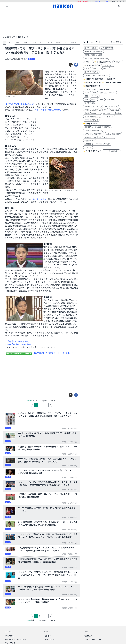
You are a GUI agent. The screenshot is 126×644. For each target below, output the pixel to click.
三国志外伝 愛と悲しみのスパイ (97, 127)
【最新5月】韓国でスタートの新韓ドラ (101, 79)
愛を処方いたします (92, 106)
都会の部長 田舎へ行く (113, 113)
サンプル (88, 148)
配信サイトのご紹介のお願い (16, 640)
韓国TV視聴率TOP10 (93, 86)
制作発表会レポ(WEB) (113, 83)
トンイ (87, 93)
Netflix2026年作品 (104, 62)
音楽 (58, 43)
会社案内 (48, 636)
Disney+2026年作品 (93, 65)
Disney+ (118, 62)
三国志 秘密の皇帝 (113, 134)
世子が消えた (90, 103)
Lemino (97, 69)
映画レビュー (90, 141)
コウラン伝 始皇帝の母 (94, 134)
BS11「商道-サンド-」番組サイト (22, 344)
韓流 (18, 43)
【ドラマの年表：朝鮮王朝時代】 (47, 110)
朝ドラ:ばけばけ (91, 48)
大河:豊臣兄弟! (107, 48)
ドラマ (26, 43)
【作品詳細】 (39, 353)
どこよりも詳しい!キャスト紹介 (98, 89)
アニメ (50, 43)
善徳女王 (110, 100)
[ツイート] (71, 65)
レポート (73, 43)
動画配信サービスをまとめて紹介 (97, 144)
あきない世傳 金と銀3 (93, 55)
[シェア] (76, 65)
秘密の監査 (115, 110)
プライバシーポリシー (92, 640)
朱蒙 (102, 100)
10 (57, 405)
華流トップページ (92, 124)
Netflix (88, 62)
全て (10, 43)
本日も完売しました (92, 113)
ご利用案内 (9, 636)
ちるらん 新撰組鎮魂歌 (94, 52)
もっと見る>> (111, 151)
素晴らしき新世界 (91, 110)
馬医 (86, 96)
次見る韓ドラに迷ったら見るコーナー (99, 137)
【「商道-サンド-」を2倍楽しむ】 (20, 104)
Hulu (106, 69)
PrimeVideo (108, 65)
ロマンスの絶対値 (91, 120)
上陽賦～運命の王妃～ (93, 130)
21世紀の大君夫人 (110, 106)
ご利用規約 (88, 636)
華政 (95, 93)
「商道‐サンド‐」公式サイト (21, 341)
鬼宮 (86, 100)
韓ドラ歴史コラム (91, 72)
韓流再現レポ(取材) (93, 83)
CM (65, 43)
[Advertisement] (63, 23)
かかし (104, 110)
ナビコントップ (9, 37)
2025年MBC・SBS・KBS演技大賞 (96, 58)
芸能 (42, 43)
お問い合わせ (49, 640)
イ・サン (95, 96)
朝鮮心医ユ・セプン (108, 93)
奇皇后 (94, 100)
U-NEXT (87, 69)
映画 (34, 43)
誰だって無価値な (91, 117)
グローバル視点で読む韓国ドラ (97, 76)
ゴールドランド (108, 117)
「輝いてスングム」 (39, 199)
